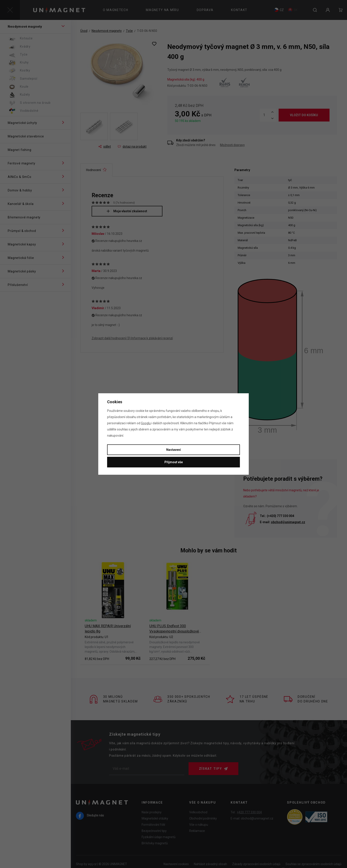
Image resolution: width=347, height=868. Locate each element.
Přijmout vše (174, 462)
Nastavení (173, 450)
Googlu (146, 423)
